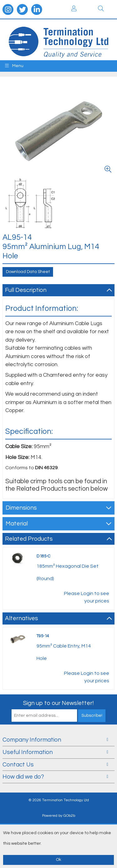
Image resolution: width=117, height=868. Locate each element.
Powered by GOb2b (59, 816)
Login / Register (74, 8)
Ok (58, 860)
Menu (14, 66)
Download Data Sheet (28, 272)
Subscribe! (92, 716)
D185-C (43, 556)
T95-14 (43, 636)
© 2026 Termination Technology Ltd (59, 800)
